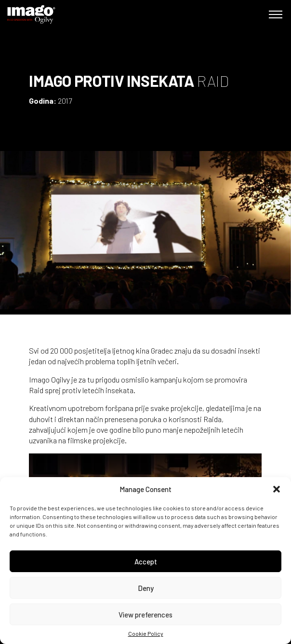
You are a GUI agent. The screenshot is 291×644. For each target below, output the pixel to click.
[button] (277, 489)
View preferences (145, 615)
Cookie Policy (146, 633)
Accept (146, 562)
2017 (65, 101)
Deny (146, 588)
